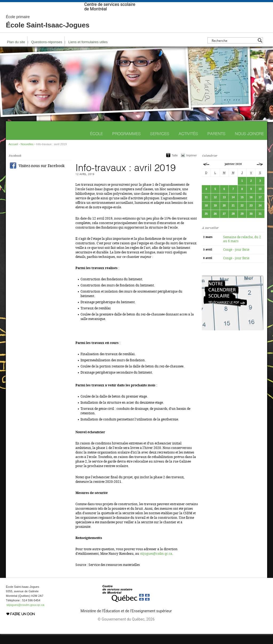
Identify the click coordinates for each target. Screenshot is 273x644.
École (97, 144)
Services (160, 144)
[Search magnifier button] (260, 50)
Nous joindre (249, 144)
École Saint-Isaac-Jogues (48, 32)
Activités (188, 144)
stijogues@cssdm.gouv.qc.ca (25, 615)
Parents (216, 144)
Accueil (13, 154)
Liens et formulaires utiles (88, 52)
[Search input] (234, 50)
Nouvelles (27, 154)
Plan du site (16, 52)
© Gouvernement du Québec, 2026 (126, 629)
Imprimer (192, 166)
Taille (175, 166)
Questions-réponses (47, 52)
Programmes (127, 144)
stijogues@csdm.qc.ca (156, 564)
